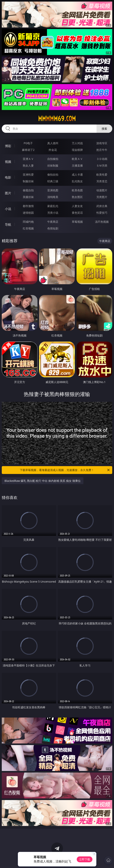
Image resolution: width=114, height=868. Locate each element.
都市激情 (28, 206)
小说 (8, 209)
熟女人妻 (28, 165)
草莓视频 (77, 222)
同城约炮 (28, 222)
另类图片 (102, 197)
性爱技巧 (102, 213)
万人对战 (77, 143)
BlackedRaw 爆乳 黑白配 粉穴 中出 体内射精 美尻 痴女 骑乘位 (43, 481)
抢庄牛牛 (102, 150)
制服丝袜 (28, 181)
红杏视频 (28, 228)
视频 (8, 162)
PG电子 (28, 143)
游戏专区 (102, 143)
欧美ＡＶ (77, 159)
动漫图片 (102, 190)
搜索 (104, 129)
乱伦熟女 (77, 181)
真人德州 (53, 143)
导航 (8, 225)
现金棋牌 (77, 150)
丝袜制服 (53, 165)
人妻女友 (77, 206)
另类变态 (102, 181)
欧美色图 (77, 190)
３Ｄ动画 (102, 159)
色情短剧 (53, 228)
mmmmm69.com (57, 119)
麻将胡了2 (28, 150)
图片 (8, 193)
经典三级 (53, 181)
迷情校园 (28, 213)
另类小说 (53, 213)
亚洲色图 (53, 190)
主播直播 (77, 165)
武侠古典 (102, 206)
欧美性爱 (102, 175)
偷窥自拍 (28, 190)
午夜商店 (53, 222)
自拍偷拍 (53, 159)
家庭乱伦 (53, 206)
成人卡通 (77, 175)
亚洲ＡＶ (28, 159)
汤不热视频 (102, 222)
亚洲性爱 (28, 175)
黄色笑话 (77, 213)
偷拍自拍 (53, 175)
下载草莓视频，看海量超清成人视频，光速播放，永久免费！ (65, 470)
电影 (8, 177)
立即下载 (85, 859)
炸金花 (53, 150)
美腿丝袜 (28, 197)
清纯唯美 (53, 197)
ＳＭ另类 (102, 165)
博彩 (8, 146)
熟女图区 (77, 197)
